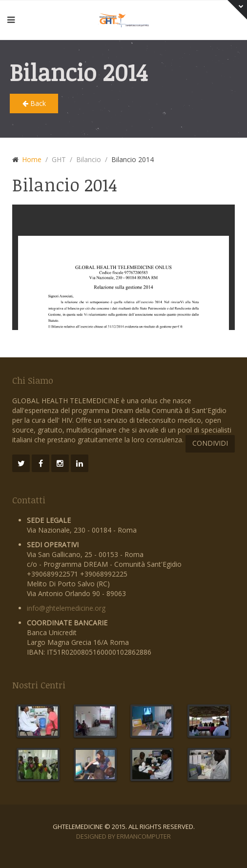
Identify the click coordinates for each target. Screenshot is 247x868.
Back (34, 103)
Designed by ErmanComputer (123, 836)
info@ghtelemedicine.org (66, 608)
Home (32, 159)
